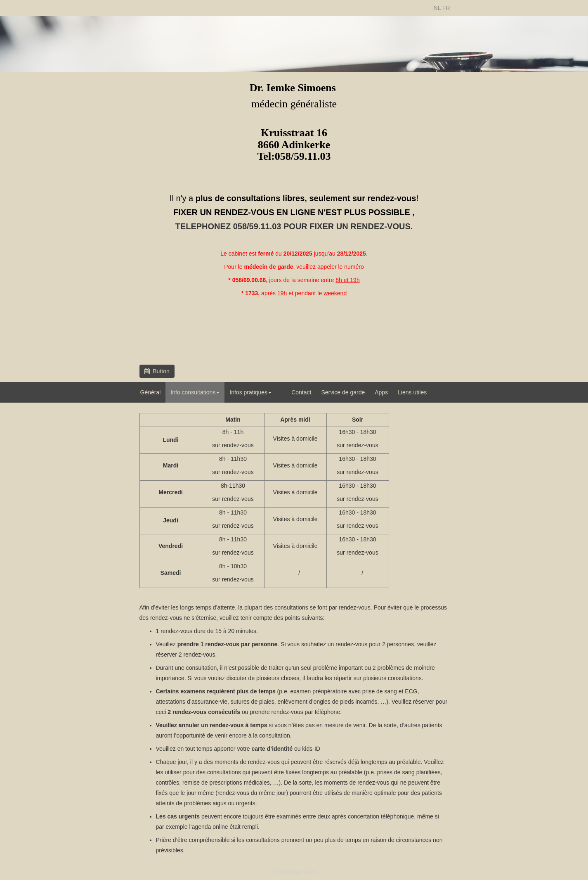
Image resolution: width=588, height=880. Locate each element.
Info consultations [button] (195, 392)
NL (437, 8)
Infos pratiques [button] (250, 392)
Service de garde (343, 392)
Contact (301, 392)
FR (446, 8)
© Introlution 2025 (294, 872)
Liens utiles (412, 392)
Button (157, 371)
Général (151, 392)
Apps (381, 392)
